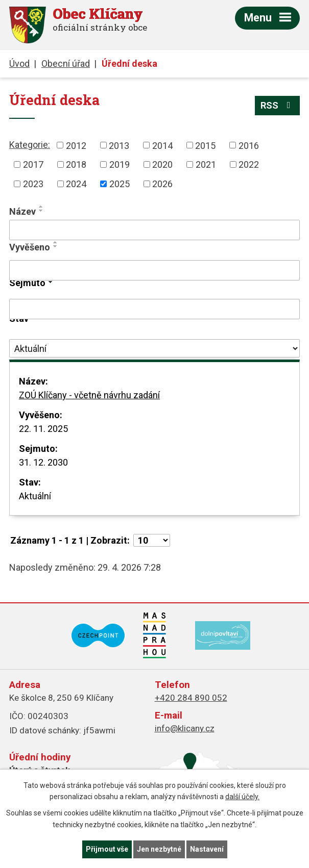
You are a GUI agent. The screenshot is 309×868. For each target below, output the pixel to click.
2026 (162, 184)
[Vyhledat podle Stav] (154, 348)
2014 (162, 145)
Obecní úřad (66, 63)
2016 (249, 145)
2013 (119, 145)
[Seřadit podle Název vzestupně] (41, 207)
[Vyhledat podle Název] (154, 230)
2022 (249, 164)
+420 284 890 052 (191, 698)
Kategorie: (30, 145)
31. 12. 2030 (43, 462)
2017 (33, 164)
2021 (206, 164)
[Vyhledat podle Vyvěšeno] (154, 270)
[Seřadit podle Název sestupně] (41, 211)
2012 (76, 145)
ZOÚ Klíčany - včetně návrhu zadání (89, 395)
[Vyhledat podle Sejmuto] (154, 309)
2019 (120, 164)
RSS (278, 105)
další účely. (242, 797)
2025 (120, 184)
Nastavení (207, 849)
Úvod (19, 63)
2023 (33, 184)
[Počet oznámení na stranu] (152, 540)
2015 (205, 145)
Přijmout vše (107, 849)
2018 (76, 164)
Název (22, 211)
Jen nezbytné (159, 849)
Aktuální (35, 496)
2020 (162, 164)
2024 (76, 184)
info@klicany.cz (185, 728)
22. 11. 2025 (43, 429)
